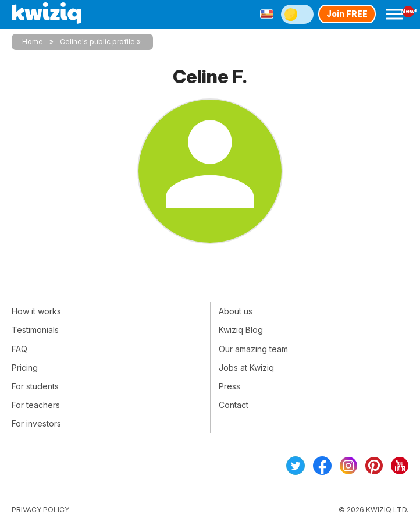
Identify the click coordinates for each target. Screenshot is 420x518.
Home (33, 42)
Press (229, 386)
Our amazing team (253, 349)
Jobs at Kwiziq (246, 368)
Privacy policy (40, 510)
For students (35, 386)
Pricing (25, 368)
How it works (36, 311)
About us (236, 311)
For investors (36, 423)
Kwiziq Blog (241, 330)
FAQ (19, 349)
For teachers (36, 405)
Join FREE (347, 14)
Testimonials (35, 330)
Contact (234, 405)
